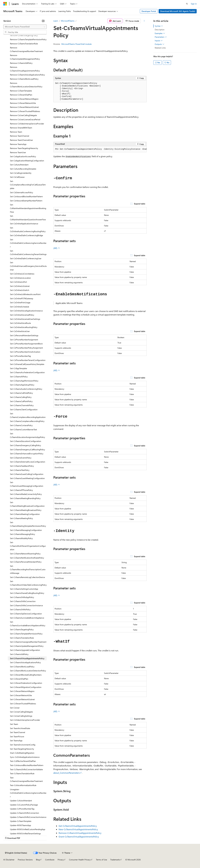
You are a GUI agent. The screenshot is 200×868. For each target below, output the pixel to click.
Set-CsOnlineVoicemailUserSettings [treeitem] (25, 319)
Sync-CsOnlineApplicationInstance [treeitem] (25, 757)
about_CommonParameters (67, 773)
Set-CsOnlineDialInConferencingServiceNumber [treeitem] (28, 243)
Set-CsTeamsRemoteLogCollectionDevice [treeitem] (27, 577)
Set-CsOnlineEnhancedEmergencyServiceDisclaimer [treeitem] (28, 266)
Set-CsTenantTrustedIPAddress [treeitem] (23, 704)
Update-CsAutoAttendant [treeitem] (21, 801)
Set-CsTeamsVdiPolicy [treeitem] (19, 654)
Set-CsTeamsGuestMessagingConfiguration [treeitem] (27, 484)
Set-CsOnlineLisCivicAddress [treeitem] (22, 274)
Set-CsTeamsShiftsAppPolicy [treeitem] (22, 597)
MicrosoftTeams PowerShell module (76, 44)
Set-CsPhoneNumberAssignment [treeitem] (24, 340)
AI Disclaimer (9, 860)
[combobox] (25, 27)
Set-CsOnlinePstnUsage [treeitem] (20, 302)
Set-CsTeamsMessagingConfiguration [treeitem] (26, 530)
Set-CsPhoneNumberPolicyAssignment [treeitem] (26, 348)
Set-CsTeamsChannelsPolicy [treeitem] (22, 405)
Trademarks (115, 860)
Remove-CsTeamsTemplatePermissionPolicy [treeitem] (28, 39)
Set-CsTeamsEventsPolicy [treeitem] (21, 458)
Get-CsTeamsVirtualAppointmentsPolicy (78, 826)
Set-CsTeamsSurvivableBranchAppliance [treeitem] (27, 618)
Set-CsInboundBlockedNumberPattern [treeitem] (26, 196)
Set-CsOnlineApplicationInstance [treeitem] (24, 224)
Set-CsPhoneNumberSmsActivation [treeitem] (25, 352)
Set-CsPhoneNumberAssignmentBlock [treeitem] (26, 344)
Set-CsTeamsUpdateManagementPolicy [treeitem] (27, 646)
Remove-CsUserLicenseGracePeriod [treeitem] (25, 119)
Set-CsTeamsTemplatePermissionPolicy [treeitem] (26, 634)
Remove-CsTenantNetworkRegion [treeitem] (24, 99)
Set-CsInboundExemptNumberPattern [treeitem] (26, 201)
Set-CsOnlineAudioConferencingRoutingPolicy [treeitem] (28, 230)
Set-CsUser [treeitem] (15, 708)
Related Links (160, 48)
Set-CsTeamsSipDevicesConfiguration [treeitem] (26, 614)
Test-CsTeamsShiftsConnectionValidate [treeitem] (26, 769)
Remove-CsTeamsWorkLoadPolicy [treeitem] (24, 79)
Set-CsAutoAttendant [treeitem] (19, 165)
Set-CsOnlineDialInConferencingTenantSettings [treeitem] (28, 253)
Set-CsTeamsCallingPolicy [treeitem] (21, 397)
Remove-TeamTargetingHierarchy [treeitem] (24, 148)
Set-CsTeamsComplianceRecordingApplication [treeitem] (28, 415)
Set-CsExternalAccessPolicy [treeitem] (22, 192)
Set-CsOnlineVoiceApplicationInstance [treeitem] (26, 311)
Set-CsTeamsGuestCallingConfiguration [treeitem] (27, 474)
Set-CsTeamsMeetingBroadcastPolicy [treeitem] (26, 510)
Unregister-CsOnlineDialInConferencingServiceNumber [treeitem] (28, 793)
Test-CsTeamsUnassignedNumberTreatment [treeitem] (26, 779)
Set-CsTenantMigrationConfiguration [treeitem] (26, 687)
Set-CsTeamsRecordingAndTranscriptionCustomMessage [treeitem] (28, 569)
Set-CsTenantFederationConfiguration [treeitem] (26, 683)
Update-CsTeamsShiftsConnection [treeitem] (25, 813)
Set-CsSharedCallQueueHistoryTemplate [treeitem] (27, 364)
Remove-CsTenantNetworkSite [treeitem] (23, 103)
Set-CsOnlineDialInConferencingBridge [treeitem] (26, 235)
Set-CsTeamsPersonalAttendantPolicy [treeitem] (26, 562)
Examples (160, 33)
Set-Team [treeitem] (14, 724)
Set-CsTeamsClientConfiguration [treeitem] (24, 409)
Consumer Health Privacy (80, 860)
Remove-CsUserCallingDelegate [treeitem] (23, 115)
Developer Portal (149, 11)
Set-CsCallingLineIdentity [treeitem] (21, 173)
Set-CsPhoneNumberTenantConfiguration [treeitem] (28, 360)
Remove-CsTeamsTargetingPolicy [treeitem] (24, 35)
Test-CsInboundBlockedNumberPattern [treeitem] (27, 765)
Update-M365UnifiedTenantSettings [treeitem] (25, 833)
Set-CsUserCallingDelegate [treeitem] (21, 712)
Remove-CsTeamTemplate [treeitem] (21, 91)
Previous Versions (25, 860)
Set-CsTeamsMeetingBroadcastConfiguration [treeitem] (27, 504)
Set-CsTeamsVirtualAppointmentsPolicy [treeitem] (27, 658)
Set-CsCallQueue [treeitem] (17, 177)
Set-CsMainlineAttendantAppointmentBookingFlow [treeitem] (28, 208)
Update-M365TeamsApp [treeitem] (20, 825)
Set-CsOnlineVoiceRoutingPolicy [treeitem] (24, 327)
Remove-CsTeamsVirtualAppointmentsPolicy (80, 833)
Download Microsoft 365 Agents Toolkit (178, 11)
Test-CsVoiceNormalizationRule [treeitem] (23, 785)
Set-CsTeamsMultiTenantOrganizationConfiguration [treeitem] (28, 546)
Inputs (159, 41)
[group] (100, 149)
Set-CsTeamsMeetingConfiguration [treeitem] (25, 514)
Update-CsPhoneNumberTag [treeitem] (22, 809)
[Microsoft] (5, 4)
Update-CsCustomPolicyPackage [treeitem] (24, 805)
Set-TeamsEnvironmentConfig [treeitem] (23, 745)
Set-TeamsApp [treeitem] (16, 740)
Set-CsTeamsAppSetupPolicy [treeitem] (22, 385)
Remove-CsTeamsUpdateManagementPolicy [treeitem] (25, 57)
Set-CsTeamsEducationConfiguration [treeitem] (26, 441)
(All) (57, 248)
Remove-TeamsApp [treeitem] (18, 144)
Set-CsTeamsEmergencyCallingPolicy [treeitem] (25, 445)
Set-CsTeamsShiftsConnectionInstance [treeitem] (26, 605)
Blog (38, 860)
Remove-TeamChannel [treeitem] (20, 136)
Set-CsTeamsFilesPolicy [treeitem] (20, 470)
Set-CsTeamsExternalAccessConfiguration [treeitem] (28, 462)
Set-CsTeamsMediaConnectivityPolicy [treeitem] (26, 494)
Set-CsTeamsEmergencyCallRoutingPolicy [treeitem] (27, 449)
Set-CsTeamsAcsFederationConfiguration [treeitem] (27, 372)
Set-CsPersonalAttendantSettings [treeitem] (24, 335)
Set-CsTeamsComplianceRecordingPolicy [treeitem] (27, 421)
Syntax (159, 26)
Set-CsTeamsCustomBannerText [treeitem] (23, 429)
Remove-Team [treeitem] (16, 132)
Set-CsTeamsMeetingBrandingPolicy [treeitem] (25, 498)
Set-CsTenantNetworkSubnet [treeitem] (22, 699)
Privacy (61, 860)
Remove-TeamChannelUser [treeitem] (21, 140)
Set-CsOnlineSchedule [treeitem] (20, 307)
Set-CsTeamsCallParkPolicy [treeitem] (21, 401)
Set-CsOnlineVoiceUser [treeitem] (20, 331)
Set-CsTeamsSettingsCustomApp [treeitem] (24, 589)
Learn (56, 21)
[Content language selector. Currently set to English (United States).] (16, 853)
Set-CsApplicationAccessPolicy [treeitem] (23, 156)
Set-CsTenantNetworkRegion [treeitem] (22, 691)
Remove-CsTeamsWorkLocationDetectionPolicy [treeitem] (26, 85)
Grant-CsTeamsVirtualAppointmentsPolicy (79, 837)
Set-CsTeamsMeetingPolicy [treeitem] (21, 518)
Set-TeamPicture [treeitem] (17, 736)
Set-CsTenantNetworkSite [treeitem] (21, 695)
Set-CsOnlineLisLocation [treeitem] (20, 278)
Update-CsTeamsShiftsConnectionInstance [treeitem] (28, 817)
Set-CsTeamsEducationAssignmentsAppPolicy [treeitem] (27, 435)
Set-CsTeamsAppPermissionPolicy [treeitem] (24, 381)
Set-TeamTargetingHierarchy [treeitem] (22, 749)
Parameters (161, 37)
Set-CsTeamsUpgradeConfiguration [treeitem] (25, 650)
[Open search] (187, 4)
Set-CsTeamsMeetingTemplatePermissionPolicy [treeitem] (28, 524)
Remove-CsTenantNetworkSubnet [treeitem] (24, 107)
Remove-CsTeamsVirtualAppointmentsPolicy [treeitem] (25, 69)
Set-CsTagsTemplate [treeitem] (18, 368)
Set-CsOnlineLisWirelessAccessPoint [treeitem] (25, 294)
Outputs (160, 44)
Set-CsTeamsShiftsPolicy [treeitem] (20, 609)
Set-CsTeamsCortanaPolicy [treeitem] (21, 425)
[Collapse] (43, 21)
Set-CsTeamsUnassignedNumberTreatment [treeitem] (28, 642)
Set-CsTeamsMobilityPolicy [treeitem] (21, 538)
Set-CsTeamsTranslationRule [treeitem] (22, 638)
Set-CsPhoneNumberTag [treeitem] (20, 356)
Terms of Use (101, 860)
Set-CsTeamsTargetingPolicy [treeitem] (22, 629)
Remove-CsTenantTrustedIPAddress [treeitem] (25, 111)
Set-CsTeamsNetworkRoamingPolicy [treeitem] (25, 554)
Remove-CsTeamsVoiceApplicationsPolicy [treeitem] (27, 75)
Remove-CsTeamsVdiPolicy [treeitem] (21, 63)
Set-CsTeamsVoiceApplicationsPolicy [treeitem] (25, 662)
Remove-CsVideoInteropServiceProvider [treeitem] (27, 124)
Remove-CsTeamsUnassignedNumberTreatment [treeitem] (26, 49)
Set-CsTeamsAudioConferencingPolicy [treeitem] (26, 389)
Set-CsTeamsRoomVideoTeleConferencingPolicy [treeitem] (28, 583)
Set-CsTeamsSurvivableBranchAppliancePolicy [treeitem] (28, 624)
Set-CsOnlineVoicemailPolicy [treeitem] (22, 315)
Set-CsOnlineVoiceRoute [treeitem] (20, 323)
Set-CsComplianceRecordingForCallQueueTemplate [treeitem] (28, 185)
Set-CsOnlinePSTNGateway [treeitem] (22, 298)
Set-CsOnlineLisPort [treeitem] (18, 282)
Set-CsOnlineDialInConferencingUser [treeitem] (26, 258)
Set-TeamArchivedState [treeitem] (20, 728)
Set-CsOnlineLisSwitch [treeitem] (20, 290)
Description (160, 30)
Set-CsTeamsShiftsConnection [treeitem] (23, 601)
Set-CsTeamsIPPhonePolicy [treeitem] (21, 490)
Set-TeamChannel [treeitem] (17, 732)
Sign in (194, 4)
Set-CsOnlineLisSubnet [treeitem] (20, 286)
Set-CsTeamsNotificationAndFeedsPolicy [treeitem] (27, 558)
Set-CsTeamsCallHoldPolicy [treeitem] (21, 393)
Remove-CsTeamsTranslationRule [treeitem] (24, 44)
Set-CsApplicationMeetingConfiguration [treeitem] (27, 161)
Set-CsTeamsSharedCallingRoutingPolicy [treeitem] (27, 593)
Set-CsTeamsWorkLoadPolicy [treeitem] (22, 667)
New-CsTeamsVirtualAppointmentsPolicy (78, 829)
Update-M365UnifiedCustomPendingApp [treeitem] (28, 829)
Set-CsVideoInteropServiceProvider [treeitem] (25, 720)
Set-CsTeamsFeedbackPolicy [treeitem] (22, 466)
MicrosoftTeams (68, 21)
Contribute (50, 860)
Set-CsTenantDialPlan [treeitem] (19, 679)
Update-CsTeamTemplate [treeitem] (21, 821)
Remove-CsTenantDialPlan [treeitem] (21, 95)
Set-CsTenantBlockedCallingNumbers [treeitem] (26, 675)
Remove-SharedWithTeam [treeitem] (21, 128)
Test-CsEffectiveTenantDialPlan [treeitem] (23, 761)
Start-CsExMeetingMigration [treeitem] (22, 753)
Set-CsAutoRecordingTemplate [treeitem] (23, 169)
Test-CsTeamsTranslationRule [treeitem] (22, 773)
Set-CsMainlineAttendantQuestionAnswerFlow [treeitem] (28, 218)
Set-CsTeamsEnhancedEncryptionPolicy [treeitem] (27, 454)
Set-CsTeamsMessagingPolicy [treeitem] (22, 534)
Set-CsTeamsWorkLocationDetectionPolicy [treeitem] (28, 671)
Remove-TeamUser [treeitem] (18, 152)
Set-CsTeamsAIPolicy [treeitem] (19, 377)
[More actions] (144, 21)
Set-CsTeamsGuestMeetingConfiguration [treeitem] (27, 478)
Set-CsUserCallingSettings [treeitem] (21, 716)
